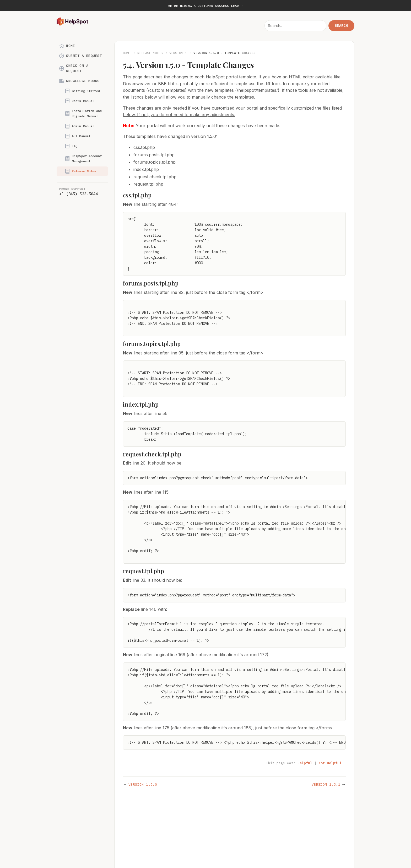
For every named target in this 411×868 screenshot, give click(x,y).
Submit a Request (80, 56)
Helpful (305, 763)
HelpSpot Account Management (83, 158)
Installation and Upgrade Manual (83, 113)
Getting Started (82, 91)
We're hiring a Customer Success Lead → (206, 6)
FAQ (71, 146)
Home (67, 46)
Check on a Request (74, 68)
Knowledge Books (79, 81)
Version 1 (178, 53)
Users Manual (80, 101)
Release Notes (81, 171)
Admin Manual (80, 126)
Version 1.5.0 (143, 785)
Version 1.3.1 (326, 785)
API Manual (78, 136)
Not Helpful (330, 763)
